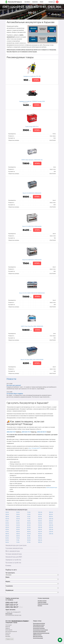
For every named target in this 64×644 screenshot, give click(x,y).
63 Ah (18, 525)
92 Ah (29, 538)
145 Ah (40, 529)
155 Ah (40, 534)
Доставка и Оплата (27, 4)
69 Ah (18, 536)
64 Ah (18, 527)
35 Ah (7, 512)
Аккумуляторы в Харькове (15, 4)
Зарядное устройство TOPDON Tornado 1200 (32, 101)
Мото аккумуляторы (13, 551)
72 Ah (18, 542)
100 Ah (40, 512)
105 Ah (40, 514)
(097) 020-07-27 (26, 432)
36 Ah (7, 514)
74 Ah (29, 514)
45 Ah (7, 529)
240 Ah (51, 534)
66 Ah (18, 532)
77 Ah (29, 519)
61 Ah (18, 521)
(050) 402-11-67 (11, 432)
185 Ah (40, 542)
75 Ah (29, 517)
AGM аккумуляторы (52, 488)
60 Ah (18, 519)
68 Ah (18, 534)
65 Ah (18, 529)
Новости (11, 379)
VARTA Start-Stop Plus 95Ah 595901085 (32, 326)
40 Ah (7, 519)
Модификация (9, 590)
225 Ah (51, 527)
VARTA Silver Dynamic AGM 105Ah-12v (32, 160)
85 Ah (29, 529)
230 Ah (51, 529)
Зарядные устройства (13, 560)
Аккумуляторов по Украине (20, 621)
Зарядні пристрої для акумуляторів (41, 633)
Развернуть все (10, 639)
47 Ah (7, 532)
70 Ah (18, 538)
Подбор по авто (11, 570)
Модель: (8, 582)
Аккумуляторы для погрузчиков (40, 630)
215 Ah (51, 523)
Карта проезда (9, 614)
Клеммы (8, 566)
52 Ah (7, 538)
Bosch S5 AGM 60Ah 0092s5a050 (32, 260)
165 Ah (40, 536)
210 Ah (51, 521)
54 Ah (7, 542)
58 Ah (18, 517)
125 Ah (40, 521)
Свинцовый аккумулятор (39, 625)
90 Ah (29, 534)
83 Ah (29, 527)
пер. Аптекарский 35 (35, 448)
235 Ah (51, 532)
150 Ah (40, 532)
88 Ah (29, 532)
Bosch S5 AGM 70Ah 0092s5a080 (32, 226)
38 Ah (7, 517)
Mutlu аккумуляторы (38, 636)
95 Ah (29, 540)
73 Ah (29, 512)
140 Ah (40, 527)
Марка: (8, 577)
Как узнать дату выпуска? (14, 385)
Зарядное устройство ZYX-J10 (32, 76)
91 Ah (29, 536)
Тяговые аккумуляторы (14, 554)
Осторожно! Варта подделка (15, 394)
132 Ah (40, 523)
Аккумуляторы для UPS (38, 627)
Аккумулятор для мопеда (39, 628)
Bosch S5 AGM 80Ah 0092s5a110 (32, 193)
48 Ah (7, 534)
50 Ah (7, 536)
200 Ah (51, 519)
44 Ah (7, 527)
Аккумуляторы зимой (38, 638)
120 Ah (40, 519)
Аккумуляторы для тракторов (16, 545)
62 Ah (18, 523)
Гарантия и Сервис (35, 4)
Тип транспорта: (10, 573)
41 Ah (7, 521)
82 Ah (29, 525)
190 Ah (51, 512)
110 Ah (40, 517)
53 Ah (7, 540)
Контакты (51, 2)
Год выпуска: (9, 586)
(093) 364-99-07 (42, 432)
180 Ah (40, 540)
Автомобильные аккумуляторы (16, 510)
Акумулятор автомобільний (39, 631)
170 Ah (40, 538)
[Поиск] (54, 2)
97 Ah (29, 542)
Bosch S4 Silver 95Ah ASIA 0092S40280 (32, 360)
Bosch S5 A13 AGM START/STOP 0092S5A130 (32, 293)
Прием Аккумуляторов (44, 4)
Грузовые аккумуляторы (14, 548)
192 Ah (51, 514)
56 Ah (18, 514)
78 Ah (29, 521)
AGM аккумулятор (37, 635)
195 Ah (51, 517)
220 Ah (51, 525)
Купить (36, 80)
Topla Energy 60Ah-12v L (32, 127)
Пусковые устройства (13, 563)
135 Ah (40, 525)
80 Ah (29, 523)
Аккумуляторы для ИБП (14, 557)
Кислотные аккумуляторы (39, 623)
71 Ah (18, 540)
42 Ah (7, 523)
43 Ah (7, 525)
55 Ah (18, 512)
